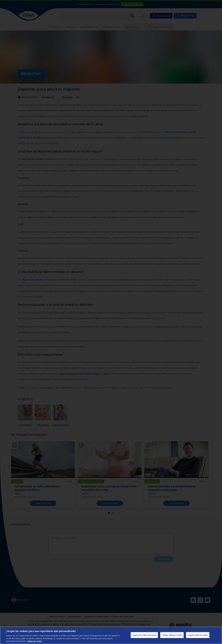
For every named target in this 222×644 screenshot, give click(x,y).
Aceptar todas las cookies (172, 635)
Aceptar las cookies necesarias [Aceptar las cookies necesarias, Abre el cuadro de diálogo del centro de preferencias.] (144, 635)
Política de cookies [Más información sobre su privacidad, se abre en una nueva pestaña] (35, 641)
